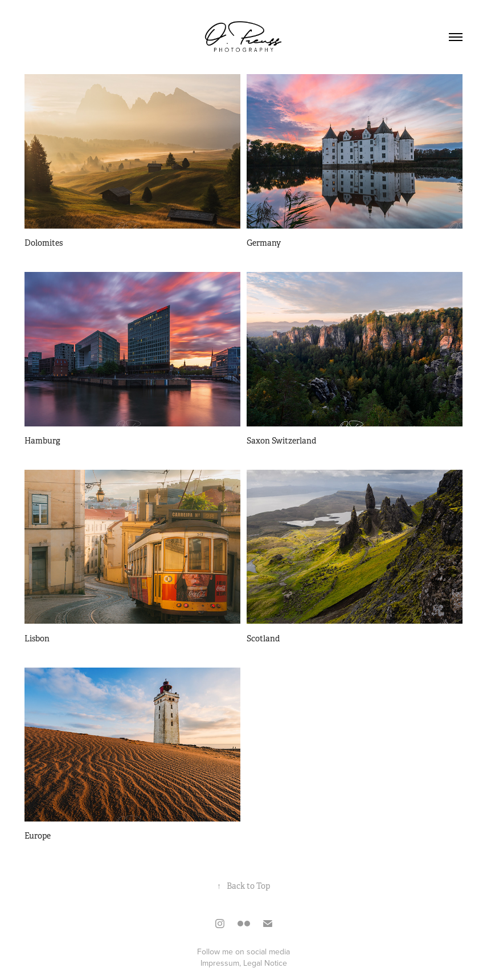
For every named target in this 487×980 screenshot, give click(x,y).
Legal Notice (265, 963)
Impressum (220, 963)
